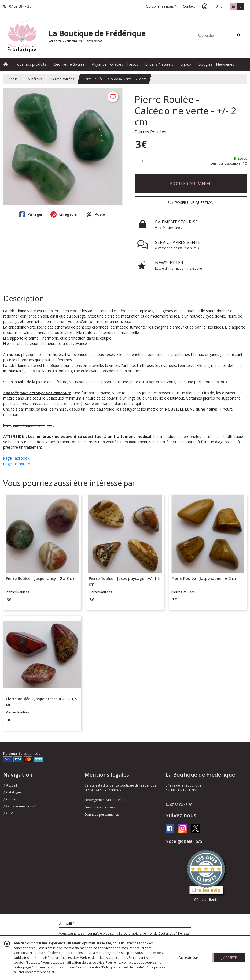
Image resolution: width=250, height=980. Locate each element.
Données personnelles (102, 815)
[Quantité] (145, 161)
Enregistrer (64, 214)
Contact (189, 6)
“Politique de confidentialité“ (123, 967)
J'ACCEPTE (229, 958)
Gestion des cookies (100, 807)
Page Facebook (16, 458)
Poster (96, 214)
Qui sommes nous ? (20, 806)
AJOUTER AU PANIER (191, 184)
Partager (31, 214)
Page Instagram (17, 464)
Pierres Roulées (62, 79)
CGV (8, 813)
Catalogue (12, 792)
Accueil (14, 79)
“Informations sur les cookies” (54, 967)
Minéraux (35, 79)
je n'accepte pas (186, 958)
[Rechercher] (239, 36)
